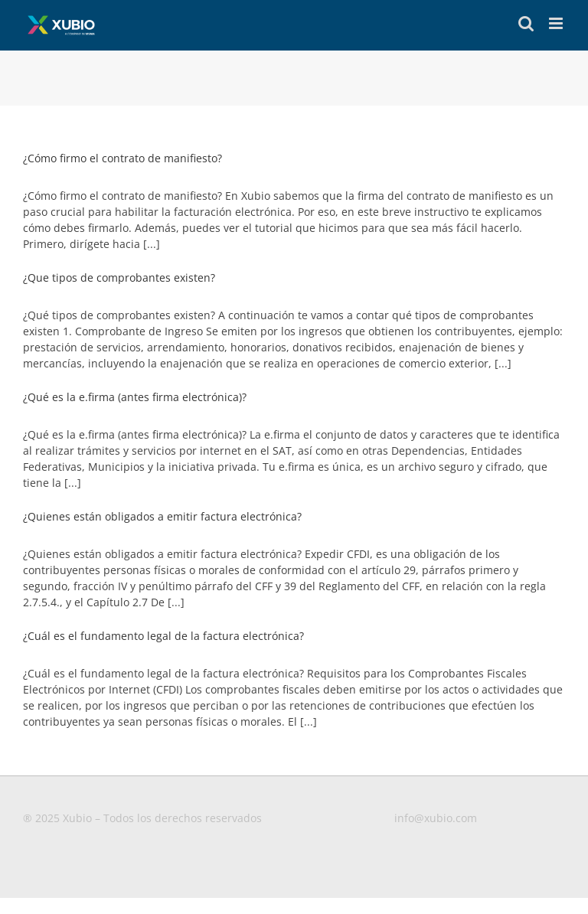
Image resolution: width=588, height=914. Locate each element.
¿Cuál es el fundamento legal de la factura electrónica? (163, 636)
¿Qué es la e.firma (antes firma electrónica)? (135, 397)
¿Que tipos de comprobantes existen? (119, 277)
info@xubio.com (436, 818)
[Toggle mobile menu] (557, 23)
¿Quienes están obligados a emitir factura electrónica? (162, 516)
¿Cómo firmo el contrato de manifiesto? (122, 158)
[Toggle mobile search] (526, 23)
